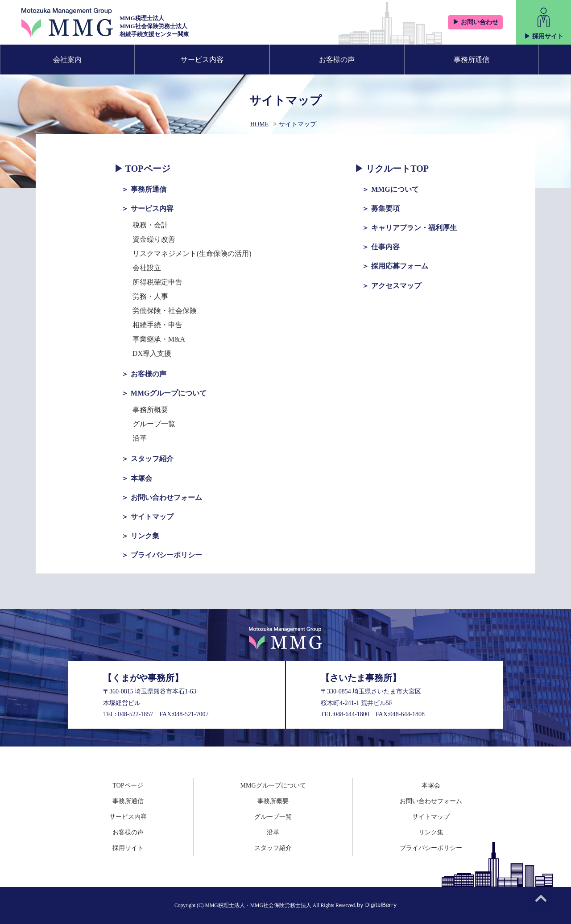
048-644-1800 (352, 714)
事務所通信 (472, 60)
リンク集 (145, 536)
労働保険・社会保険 (165, 311)
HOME (259, 124)
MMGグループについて (169, 393)
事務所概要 (150, 410)
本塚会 (141, 478)
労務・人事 (150, 296)
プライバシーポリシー (166, 555)
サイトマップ (152, 517)
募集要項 (385, 208)
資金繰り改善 (154, 239)
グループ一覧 (154, 424)
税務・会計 (150, 225)
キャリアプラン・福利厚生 (414, 228)
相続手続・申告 (157, 325)
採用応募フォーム (400, 266)
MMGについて (395, 189)
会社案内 (67, 60)
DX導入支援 (152, 353)
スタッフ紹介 (152, 459)
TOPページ (148, 169)
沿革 (140, 438)
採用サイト (128, 848)
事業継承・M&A (159, 339)
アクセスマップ (396, 286)
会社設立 (147, 268)
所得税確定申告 (157, 282)
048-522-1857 (135, 714)
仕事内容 (385, 247)
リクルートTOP (397, 169)
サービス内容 (202, 60)
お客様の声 (337, 60)
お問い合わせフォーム (166, 497)
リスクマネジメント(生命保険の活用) (192, 254)
